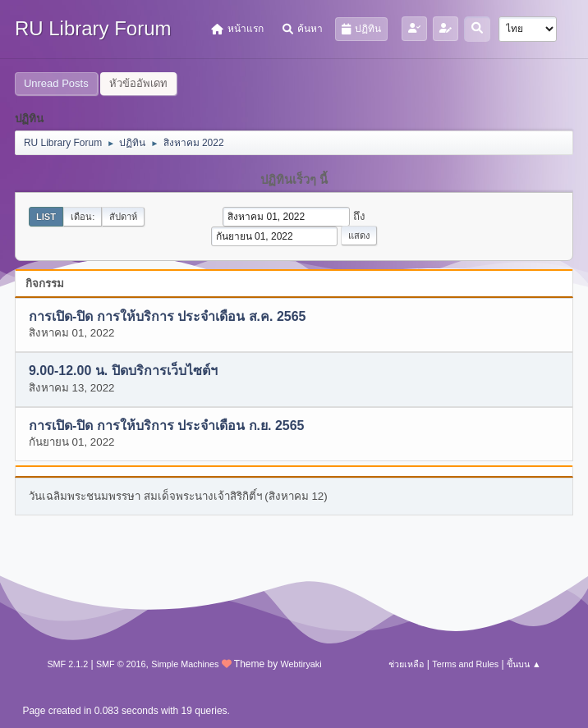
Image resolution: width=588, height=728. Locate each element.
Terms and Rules (465, 664)
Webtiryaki (301, 664)
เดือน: (83, 217)
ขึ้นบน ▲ (524, 664)
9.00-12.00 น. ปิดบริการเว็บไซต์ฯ (123, 371)
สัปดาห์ (123, 217)
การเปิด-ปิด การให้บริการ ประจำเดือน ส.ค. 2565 (168, 316)
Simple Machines (185, 664)
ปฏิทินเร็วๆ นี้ (294, 180)
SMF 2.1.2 (67, 664)
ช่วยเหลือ (406, 664)
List (46, 217)
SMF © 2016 (121, 664)
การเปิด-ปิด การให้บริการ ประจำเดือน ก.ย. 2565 (167, 426)
